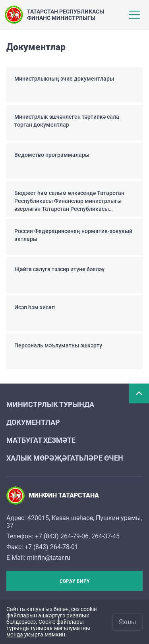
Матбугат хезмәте (41, 440)
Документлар (33, 422)
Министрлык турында (50, 404)
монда (15, 634)
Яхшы (127, 622)
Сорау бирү (74, 581)
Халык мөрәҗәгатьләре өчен (65, 458)
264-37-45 (105, 536)
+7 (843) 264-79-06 (62, 536)
